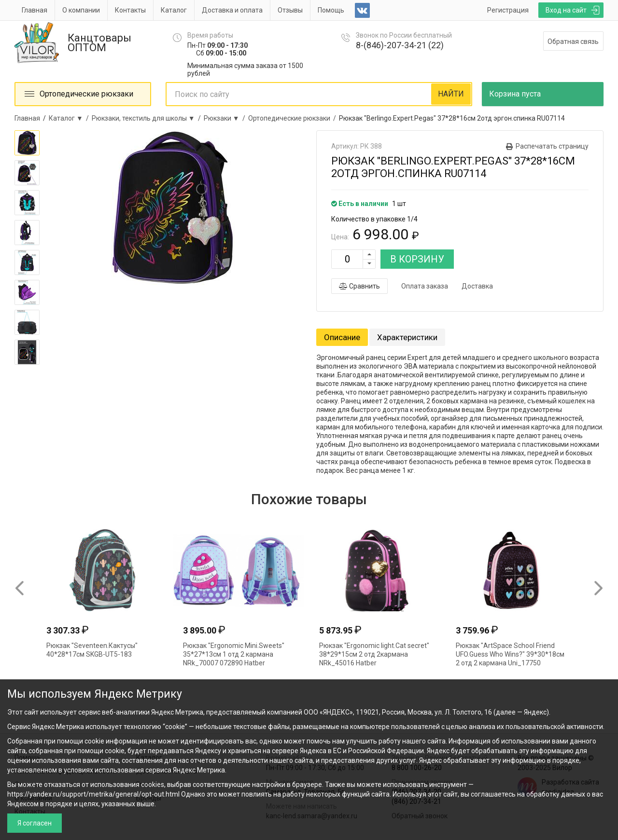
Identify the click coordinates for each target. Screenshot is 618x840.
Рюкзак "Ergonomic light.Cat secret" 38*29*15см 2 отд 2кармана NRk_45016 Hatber (374, 654)
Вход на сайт (566, 10)
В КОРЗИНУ (417, 259)
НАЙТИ (451, 94)
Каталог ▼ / (70, 118)
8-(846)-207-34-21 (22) (400, 45)
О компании (81, 10)
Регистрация (508, 10)
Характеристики (407, 337)
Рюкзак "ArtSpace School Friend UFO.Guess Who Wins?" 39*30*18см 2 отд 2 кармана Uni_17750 (510, 654)
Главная (35, 10)
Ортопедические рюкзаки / (294, 118)
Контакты (130, 10)
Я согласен (35, 823)
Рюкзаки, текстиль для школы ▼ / (148, 118)
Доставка (477, 286)
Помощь (331, 10)
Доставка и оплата (232, 10)
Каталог (174, 10)
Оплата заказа (425, 286)
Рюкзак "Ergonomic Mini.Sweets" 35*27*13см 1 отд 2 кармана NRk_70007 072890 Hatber (234, 654)
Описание (342, 337)
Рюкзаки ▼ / (226, 118)
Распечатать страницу (552, 146)
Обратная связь (573, 41)
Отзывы (290, 10)
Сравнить (359, 286)
